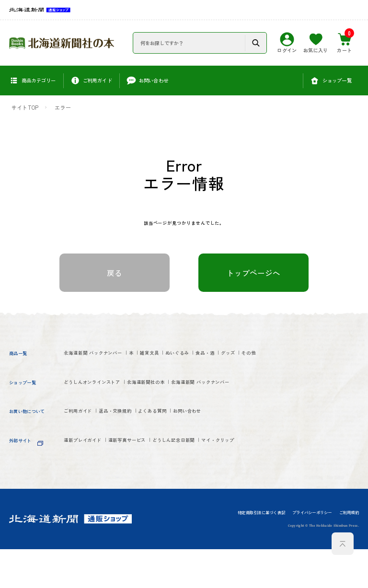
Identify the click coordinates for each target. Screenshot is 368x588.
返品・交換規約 (138, 449)
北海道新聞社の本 (182, 403)
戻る (115, 276)
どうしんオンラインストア (104, 403)
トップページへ (253, 276)
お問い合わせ (241, 449)
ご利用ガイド (84, 449)
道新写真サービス (155, 480)
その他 (140, 373)
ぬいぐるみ (226, 357)
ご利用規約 (349, 552)
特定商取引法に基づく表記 (261, 552)
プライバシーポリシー (312, 552)
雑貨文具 (187, 357)
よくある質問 (191, 449)
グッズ (110, 373)
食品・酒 (77, 373)
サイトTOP (25, 108)
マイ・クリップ (87, 496)
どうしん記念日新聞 (222, 480)
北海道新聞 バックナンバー (106, 357)
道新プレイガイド (91, 480)
